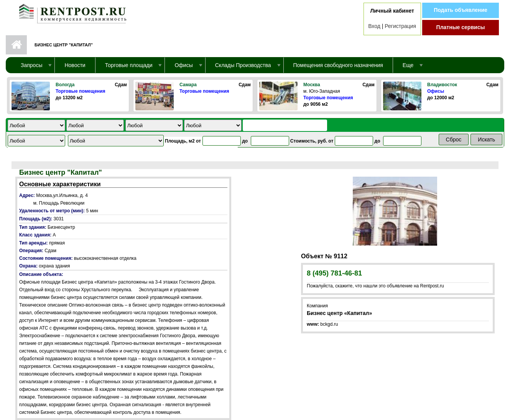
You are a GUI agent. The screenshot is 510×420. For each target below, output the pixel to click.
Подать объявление (461, 10)
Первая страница (16, 45)
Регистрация (400, 26)
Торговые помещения (80, 91)
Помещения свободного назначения (338, 65)
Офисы (436, 91)
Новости (75, 65)
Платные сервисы (461, 27)
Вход (374, 26)
